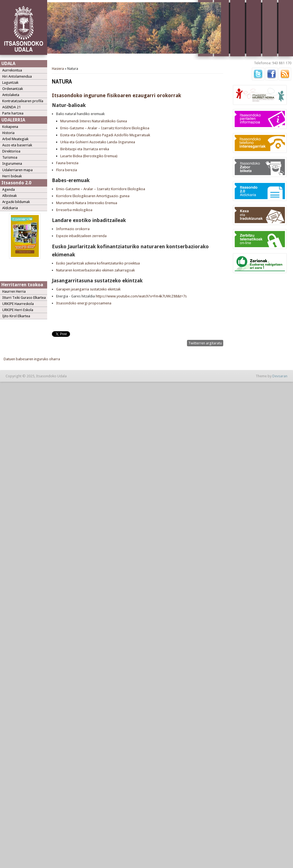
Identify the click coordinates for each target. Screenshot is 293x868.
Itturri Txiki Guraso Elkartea (24, 298)
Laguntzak (10, 83)
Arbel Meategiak (15, 139)
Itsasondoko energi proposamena (84, 303)
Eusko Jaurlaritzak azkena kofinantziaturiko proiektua (98, 263)
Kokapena (10, 127)
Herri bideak (12, 176)
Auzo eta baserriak (17, 145)
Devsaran (280, 376)
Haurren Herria (14, 291)
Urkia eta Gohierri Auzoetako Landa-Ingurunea (98, 142)
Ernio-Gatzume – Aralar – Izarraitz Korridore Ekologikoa (105, 128)
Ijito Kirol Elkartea (16, 316)
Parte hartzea (13, 113)
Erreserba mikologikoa (74, 210)
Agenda (9, 189)
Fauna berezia (67, 163)
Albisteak (9, 196)
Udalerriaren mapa (17, 170)
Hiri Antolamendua (17, 76)
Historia (8, 133)
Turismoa (10, 157)
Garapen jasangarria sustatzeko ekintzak (89, 289)
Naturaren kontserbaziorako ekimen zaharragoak (95, 270)
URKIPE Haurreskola (18, 304)
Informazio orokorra (73, 229)
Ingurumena (12, 164)
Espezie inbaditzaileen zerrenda (81, 236)
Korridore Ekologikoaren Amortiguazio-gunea (93, 196)
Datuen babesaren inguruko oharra (32, 359)
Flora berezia (67, 170)
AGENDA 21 (11, 107)
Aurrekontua (12, 70)
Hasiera (58, 69)
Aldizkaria (10, 208)
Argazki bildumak (16, 202)
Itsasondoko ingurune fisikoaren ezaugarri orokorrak (117, 95)
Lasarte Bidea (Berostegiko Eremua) (89, 156)
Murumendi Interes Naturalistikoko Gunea (94, 121)
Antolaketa (11, 95)
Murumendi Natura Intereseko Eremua (87, 203)
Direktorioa (11, 151)
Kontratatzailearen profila (23, 101)
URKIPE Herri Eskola (18, 310)
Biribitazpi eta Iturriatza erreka (85, 149)
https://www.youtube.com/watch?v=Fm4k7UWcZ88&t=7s (141, 296)
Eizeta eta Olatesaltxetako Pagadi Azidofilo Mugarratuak (105, 135)
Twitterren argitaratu (205, 343)
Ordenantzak (13, 89)
